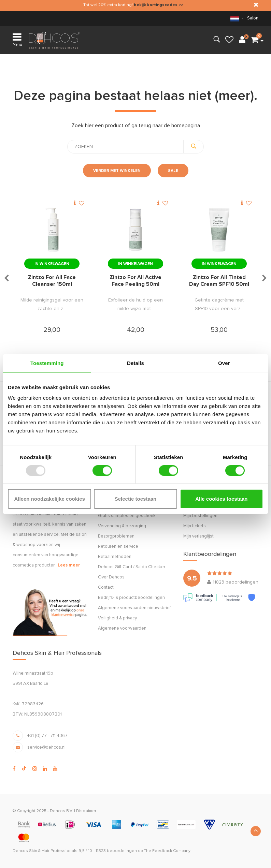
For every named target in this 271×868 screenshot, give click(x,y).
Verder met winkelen (117, 171)
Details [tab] (135, 363)
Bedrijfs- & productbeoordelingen (131, 598)
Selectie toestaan (136, 499)
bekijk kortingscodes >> (159, 5)
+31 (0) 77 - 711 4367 (47, 736)
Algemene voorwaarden (122, 628)
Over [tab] (224, 363)
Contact (106, 587)
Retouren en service (118, 547)
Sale (173, 171)
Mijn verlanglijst (198, 536)
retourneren (141, 18)
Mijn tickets (195, 526)
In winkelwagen (52, 264)
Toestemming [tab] (47, 363)
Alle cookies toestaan (221, 499)
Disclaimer (86, 811)
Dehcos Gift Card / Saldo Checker (132, 567)
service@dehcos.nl (46, 747)
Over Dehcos (111, 577)
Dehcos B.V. (61, 811)
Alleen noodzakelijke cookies (49, 499)
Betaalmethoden (115, 557)
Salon (253, 18)
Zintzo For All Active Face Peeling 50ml (135, 281)
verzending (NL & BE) (39, 18)
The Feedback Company (167, 851)
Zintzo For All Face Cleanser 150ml (52, 281)
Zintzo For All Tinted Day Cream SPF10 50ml (219, 281)
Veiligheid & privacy (117, 618)
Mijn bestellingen (200, 516)
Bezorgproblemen (116, 536)
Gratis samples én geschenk (127, 516)
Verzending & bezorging (122, 526)
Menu (17, 39)
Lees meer (69, 565)
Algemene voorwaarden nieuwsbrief (134, 608)
